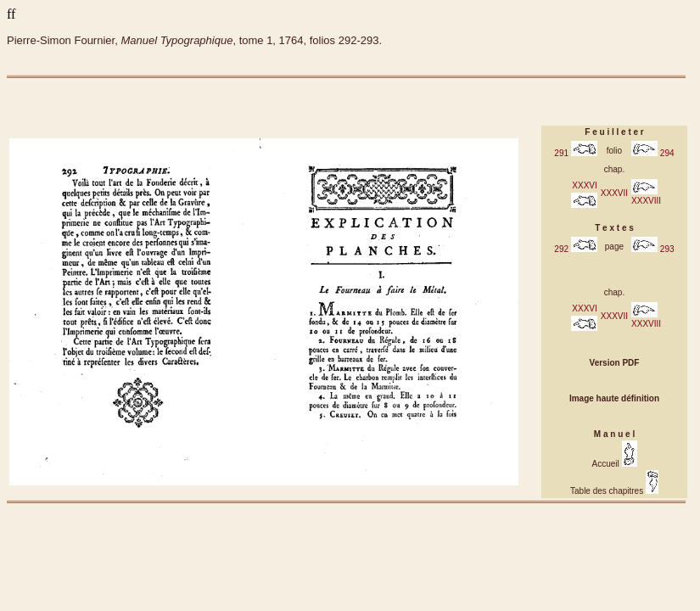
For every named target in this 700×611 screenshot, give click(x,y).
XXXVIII (646, 196)
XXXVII (614, 193)
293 (652, 249)
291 (575, 153)
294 (652, 153)
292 (575, 249)
